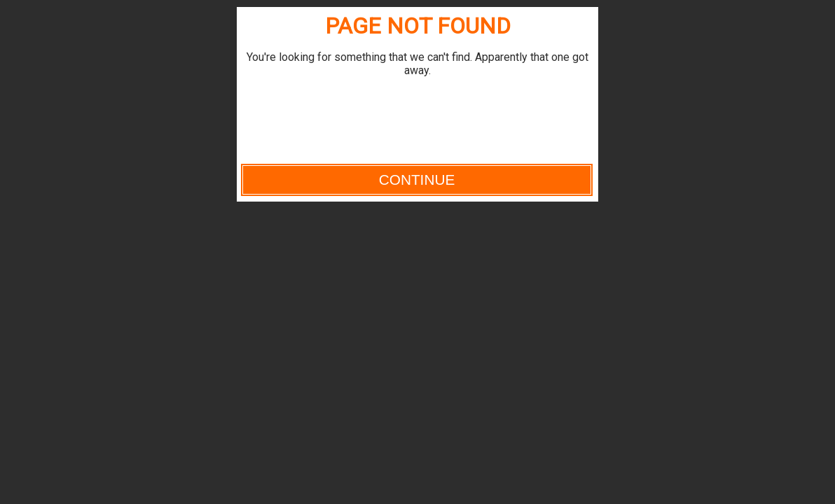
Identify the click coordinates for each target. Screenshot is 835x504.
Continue (417, 180)
